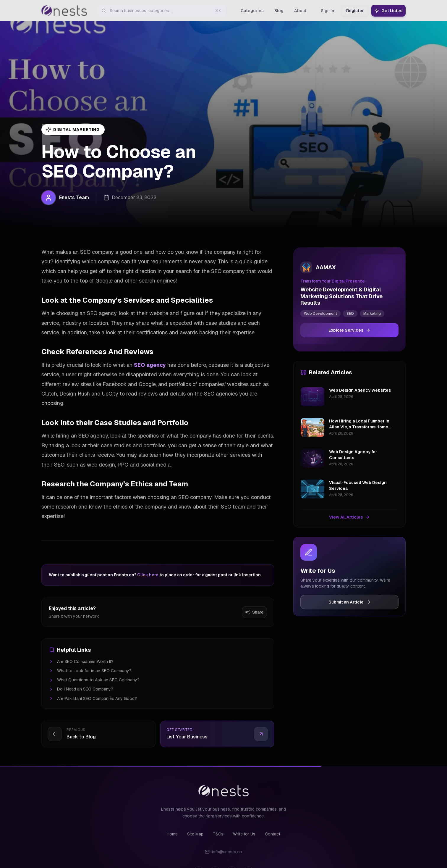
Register (355, 11)
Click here (148, 575)
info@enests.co (223, 852)
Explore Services (349, 330)
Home (172, 834)
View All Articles (349, 517)
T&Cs (218, 834)
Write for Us (244, 834)
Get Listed (388, 11)
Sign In (327, 11)
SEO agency (150, 365)
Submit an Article (350, 602)
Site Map (195, 834)
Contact (273, 834)
